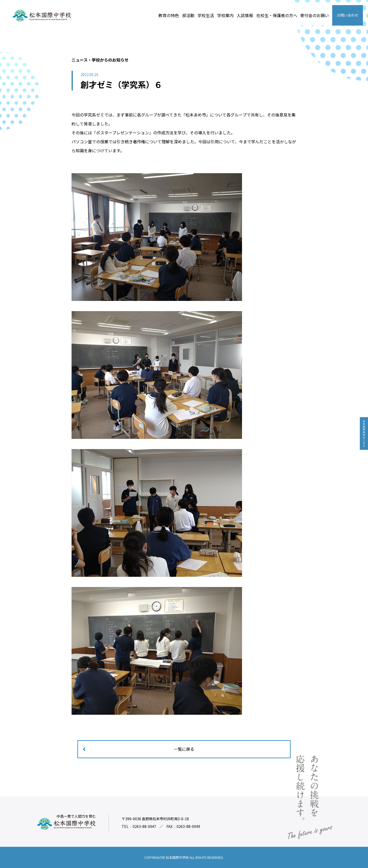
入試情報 (245, 15)
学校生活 (206, 15)
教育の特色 (169, 15)
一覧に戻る (184, 749)
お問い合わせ (348, 15)
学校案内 (225, 15)
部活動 (188, 15)
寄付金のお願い (315, 15)
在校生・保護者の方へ (277, 15)
